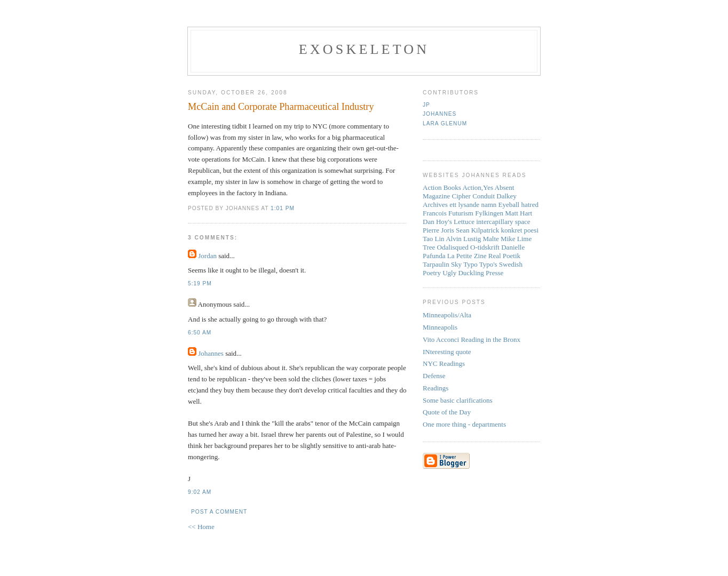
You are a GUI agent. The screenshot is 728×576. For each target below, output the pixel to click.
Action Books (442, 187)
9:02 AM (200, 492)
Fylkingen (489, 213)
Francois (435, 213)
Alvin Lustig (463, 239)
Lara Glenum (445, 123)
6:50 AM (200, 333)
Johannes (211, 353)
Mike (508, 239)
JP (426, 105)
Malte (491, 239)
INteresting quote (447, 352)
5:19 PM (200, 283)
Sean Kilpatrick (477, 230)
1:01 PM (283, 208)
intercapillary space (503, 222)
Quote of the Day (447, 412)
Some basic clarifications (458, 400)
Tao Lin (434, 239)
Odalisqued (453, 247)
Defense (434, 376)
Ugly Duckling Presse (473, 273)
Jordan (207, 256)
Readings (436, 388)
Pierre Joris (438, 230)
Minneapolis (440, 327)
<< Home (201, 527)
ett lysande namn (473, 205)
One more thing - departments (464, 424)
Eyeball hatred (519, 205)
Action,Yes (478, 187)
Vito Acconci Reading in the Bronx (472, 339)
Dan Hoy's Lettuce (449, 222)
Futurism (461, 213)
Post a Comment (219, 512)
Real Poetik (504, 256)
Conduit (484, 196)
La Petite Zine (467, 256)
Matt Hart (519, 213)
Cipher (461, 196)
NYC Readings (444, 363)
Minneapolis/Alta (447, 315)
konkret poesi (520, 230)
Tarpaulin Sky (442, 264)
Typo (470, 264)
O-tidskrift (485, 247)
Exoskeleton (364, 49)
